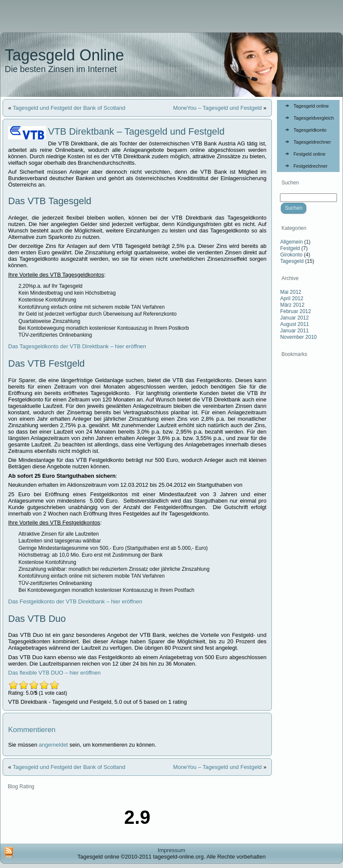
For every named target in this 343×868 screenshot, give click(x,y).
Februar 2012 (295, 311)
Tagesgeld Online (64, 55)
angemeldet (54, 745)
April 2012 (292, 298)
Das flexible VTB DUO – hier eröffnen (54, 673)
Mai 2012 (290, 292)
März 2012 (292, 305)
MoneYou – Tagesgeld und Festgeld (218, 108)
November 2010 (298, 337)
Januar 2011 (294, 331)
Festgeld (290, 248)
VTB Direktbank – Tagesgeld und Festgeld (136, 131)
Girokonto (291, 255)
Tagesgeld (292, 261)
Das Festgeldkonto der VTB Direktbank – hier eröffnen (75, 601)
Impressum (171, 850)
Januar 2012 (294, 318)
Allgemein (291, 242)
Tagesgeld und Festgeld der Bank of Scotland (69, 108)
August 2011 (294, 324)
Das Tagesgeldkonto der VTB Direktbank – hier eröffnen (77, 346)
